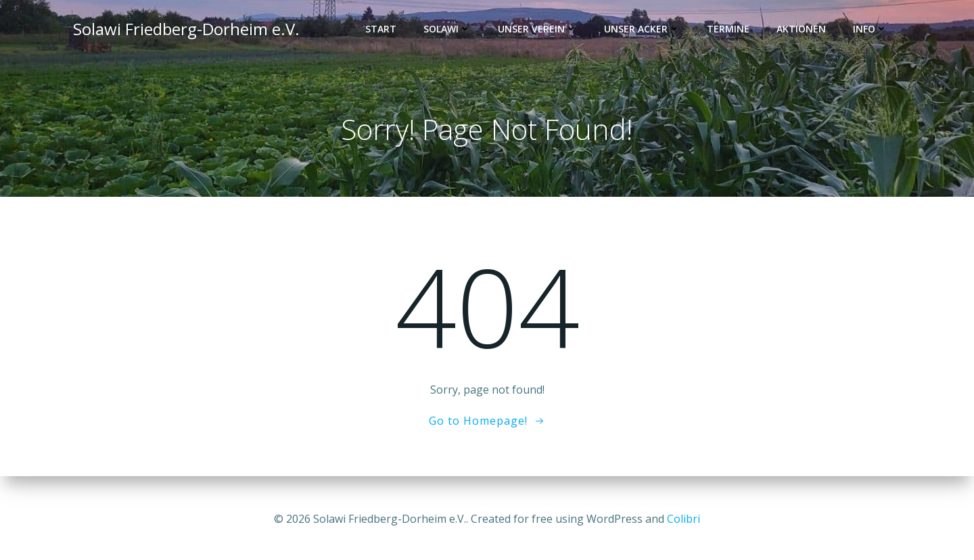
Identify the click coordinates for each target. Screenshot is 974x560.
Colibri (683, 519)
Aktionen (804, 31)
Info (873, 31)
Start (384, 31)
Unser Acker (645, 31)
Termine (731, 31)
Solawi (450, 31)
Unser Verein (540, 31)
